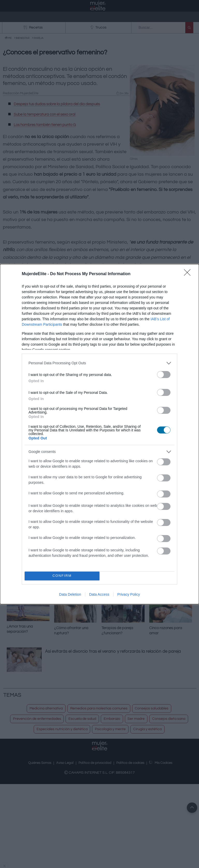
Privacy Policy (129, 594)
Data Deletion (70, 594)
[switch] (164, 375)
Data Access (99, 594)
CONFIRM (62, 576)
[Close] (189, 274)
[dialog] (99, 434)
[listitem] (99, 363)
